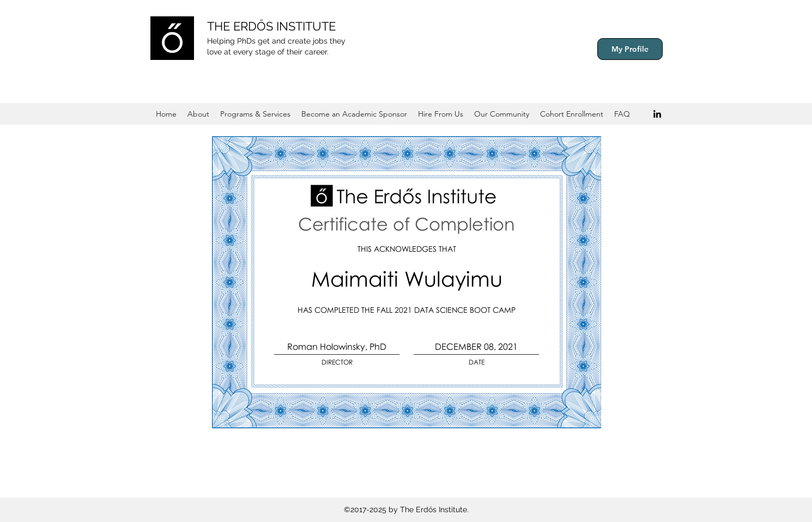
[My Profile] (630, 49)
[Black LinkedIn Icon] (657, 114)
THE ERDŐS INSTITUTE (271, 26)
